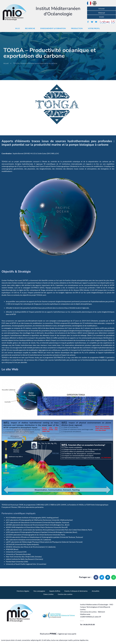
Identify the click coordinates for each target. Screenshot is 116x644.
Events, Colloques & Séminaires (76, 591)
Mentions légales (23, 591)
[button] (96, 577)
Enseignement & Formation (54, 28)
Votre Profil (94, 28)
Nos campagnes (39, 591)
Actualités (96, 591)
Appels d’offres (55, 591)
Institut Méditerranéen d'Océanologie (58, 11)
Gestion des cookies (65, 594)
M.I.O (18, 28)
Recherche (31, 28)
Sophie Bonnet (18, 153)
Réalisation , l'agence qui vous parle (58, 634)
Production (77, 28)
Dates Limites (48, 594)
